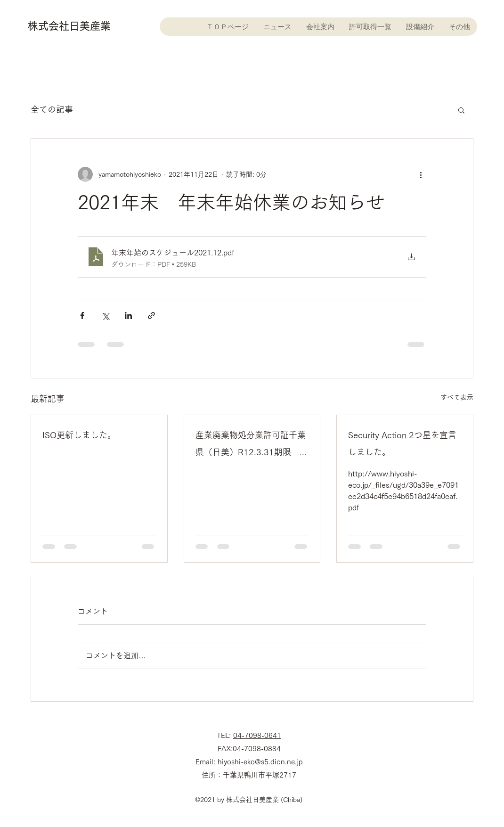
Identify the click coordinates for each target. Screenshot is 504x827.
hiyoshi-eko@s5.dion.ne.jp (260, 762)
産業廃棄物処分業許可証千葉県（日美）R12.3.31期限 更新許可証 (252, 446)
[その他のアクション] (421, 174)
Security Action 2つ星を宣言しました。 (402, 443)
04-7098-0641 (257, 735)
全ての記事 (52, 109)
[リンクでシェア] (151, 315)
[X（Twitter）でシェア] (105, 315)
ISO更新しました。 (79, 435)
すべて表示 (457, 397)
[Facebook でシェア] (82, 315)
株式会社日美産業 (69, 26)
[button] (461, 110)
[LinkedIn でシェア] (128, 315)
